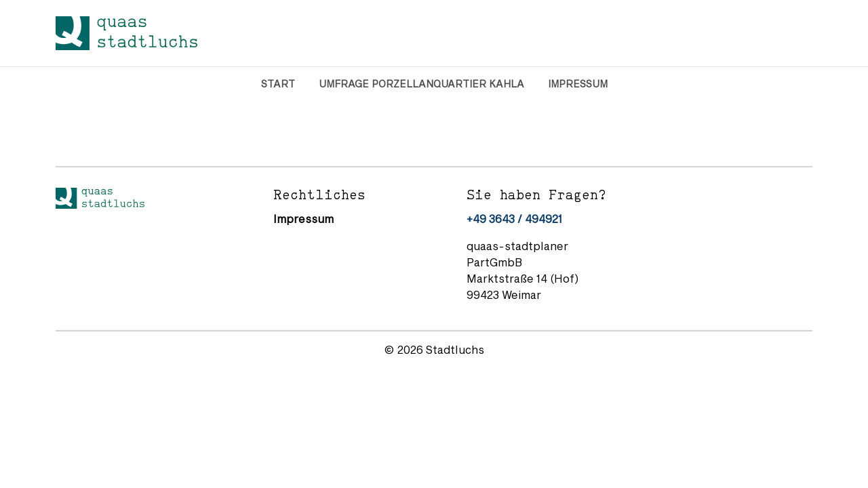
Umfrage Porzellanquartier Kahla (421, 84)
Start (278, 84)
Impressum (578, 84)
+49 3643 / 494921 (514, 219)
